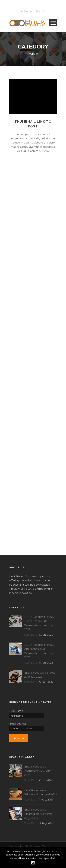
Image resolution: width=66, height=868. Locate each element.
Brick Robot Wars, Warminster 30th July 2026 (37, 771)
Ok (33, 863)
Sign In (28, 11)
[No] (62, 857)
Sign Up (41, 11)
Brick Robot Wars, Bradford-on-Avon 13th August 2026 (38, 814)
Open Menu (53, 23)
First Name (16, 711)
